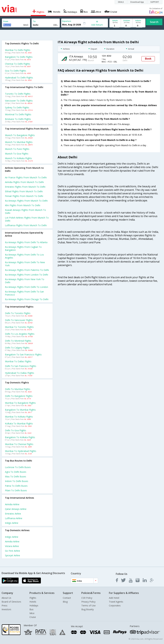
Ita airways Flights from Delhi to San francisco (24, 293)
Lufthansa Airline (14, 518)
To (34, 21)
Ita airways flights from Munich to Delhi (26, 201)
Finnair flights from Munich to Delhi (24, 196)
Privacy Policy (88, 602)
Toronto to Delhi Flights (18, 94)
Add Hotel (114, 598)
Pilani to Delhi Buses (16, 490)
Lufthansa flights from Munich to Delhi (26, 225)
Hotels (33, 602)
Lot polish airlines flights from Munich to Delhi (27, 219)
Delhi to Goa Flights (16, 430)
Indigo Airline (12, 523)
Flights (33, 598)
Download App (137, 2)
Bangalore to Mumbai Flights (20, 410)
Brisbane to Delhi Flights (18, 119)
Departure (67, 21)
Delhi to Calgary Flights (17, 348)
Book (148, 59)
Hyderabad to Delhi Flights (19, 78)
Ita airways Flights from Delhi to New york (25, 264)
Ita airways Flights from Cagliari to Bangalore (23, 248)
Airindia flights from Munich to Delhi (24, 182)
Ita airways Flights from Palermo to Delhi (27, 270)
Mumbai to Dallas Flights (18, 361)
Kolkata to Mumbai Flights (19, 423)
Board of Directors (11, 602)
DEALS (121, 2)
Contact (67, 598)
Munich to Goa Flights (17, 154)
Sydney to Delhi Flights (17, 107)
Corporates (115, 606)
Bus (31, 609)
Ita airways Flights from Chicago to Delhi (27, 299)
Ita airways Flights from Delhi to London (27, 287)
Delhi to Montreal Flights (18, 341)
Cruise (33, 617)
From (6, 21)
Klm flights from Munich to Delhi (23, 205)
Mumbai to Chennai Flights (19, 444)
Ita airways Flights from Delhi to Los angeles (24, 256)
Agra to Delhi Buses (16, 472)
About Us (6, 598)
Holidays (34, 606)
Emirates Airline (13, 514)
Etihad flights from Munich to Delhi (24, 191)
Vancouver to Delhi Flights (19, 101)
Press (4, 606)
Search (154, 22)
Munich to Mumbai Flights (19, 142)
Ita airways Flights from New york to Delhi (25, 281)
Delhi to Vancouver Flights (19, 320)
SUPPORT (155, 2)
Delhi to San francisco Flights (21, 366)
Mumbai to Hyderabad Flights (21, 451)
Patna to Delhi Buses (16, 486)
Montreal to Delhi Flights (18, 114)
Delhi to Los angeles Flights (20, 334)
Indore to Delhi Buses (17, 481)
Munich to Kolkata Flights (18, 158)
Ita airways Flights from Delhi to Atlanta (26, 242)
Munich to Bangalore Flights (20, 135)
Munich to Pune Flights (17, 149)
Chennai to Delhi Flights (18, 64)
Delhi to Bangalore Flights (19, 396)
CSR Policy (87, 598)
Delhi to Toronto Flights (18, 313)
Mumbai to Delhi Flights (18, 50)
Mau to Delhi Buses (16, 476)
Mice (32, 613)
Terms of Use (88, 606)
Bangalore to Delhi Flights (19, 57)
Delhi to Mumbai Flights (18, 389)
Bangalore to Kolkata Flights (20, 437)
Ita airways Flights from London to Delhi (27, 275)
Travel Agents (116, 602)
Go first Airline (12, 551)
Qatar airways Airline (16, 509)
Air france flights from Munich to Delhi (26, 177)
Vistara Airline (12, 546)
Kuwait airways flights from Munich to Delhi (25, 211)
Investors (6, 609)
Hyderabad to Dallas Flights (20, 373)
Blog (65, 602)
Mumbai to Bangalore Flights (20, 403)
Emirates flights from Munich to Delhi (25, 187)
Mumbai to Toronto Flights (19, 327)
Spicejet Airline (12, 555)
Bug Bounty (88, 609)
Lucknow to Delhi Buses (18, 467)
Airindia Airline (12, 504)
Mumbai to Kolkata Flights (19, 417)
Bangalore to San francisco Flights (23, 354)
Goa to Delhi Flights (16, 71)
